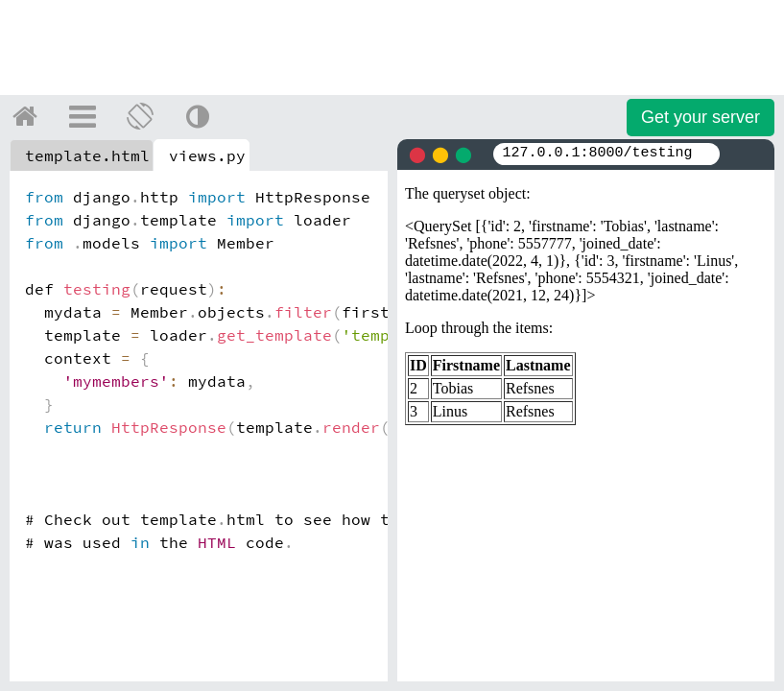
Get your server (701, 117)
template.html (87, 155)
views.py (207, 155)
